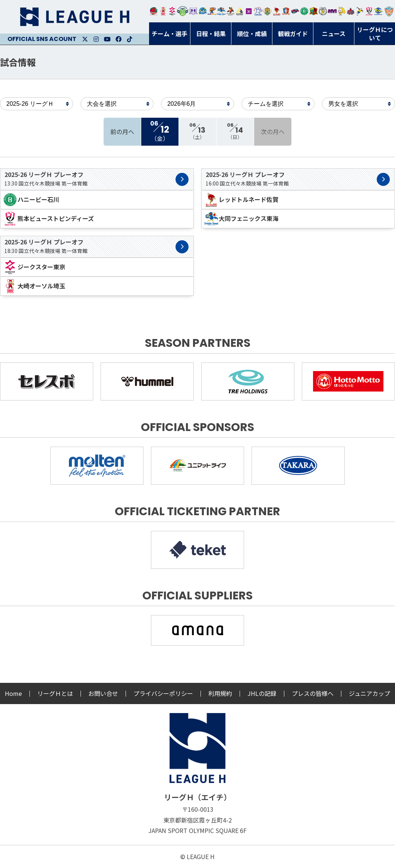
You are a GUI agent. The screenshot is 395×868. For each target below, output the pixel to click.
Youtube (107, 39)
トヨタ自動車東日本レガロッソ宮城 (154, 11)
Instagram (96, 39)
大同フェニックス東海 (221, 11)
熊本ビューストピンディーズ (369, 11)
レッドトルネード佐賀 (277, 11)
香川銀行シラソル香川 (360, 11)
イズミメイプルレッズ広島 (351, 11)
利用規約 (220, 693)
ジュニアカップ (369, 693)
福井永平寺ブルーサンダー (203, 11)
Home (13, 693)
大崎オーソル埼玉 (163, 11)
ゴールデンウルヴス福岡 (267, 11)
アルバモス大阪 (240, 11)
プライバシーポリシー (163, 693)
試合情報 (18, 62)
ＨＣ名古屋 (323, 11)
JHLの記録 (262, 693)
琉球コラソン (286, 11)
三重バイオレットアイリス (332, 11)
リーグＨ (75, 17)
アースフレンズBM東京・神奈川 (183, 11)
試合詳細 (182, 179)
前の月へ (122, 132)
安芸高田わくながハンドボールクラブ (258, 11)
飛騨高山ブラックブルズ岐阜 (314, 11)
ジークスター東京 (172, 11)
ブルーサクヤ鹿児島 (378, 11)
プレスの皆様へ (313, 693)
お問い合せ (103, 693)
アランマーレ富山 (295, 11)
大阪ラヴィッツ (342, 11)
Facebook (118, 39)
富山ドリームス (193, 11)
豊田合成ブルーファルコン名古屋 (212, 11)
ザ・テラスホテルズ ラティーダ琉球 (389, 11)
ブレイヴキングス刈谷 (230, 11)
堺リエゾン (249, 11)
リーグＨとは (55, 693)
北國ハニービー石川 (304, 11)
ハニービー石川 (31, 200)
